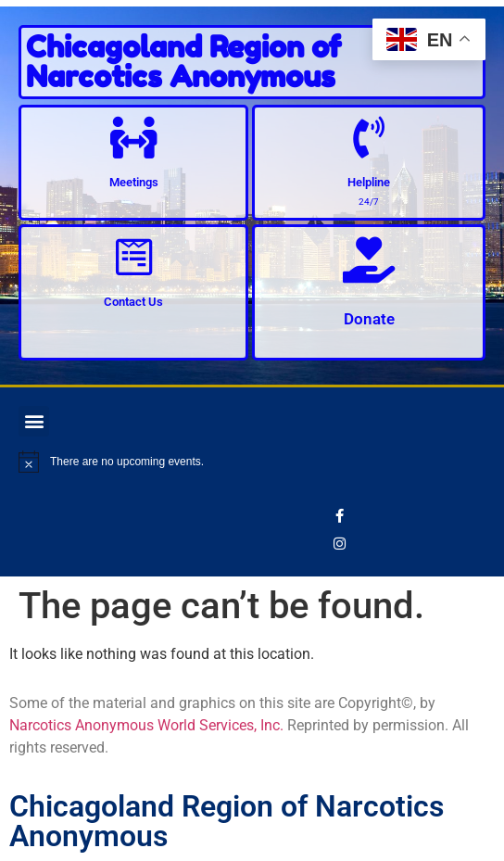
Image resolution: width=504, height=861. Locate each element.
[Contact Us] (134, 257)
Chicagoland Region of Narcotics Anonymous (183, 62)
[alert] (252, 462)
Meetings (134, 182)
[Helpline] (369, 138)
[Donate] (369, 260)
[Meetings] (134, 138)
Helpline (369, 182)
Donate (369, 319)
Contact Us (133, 302)
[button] (34, 421)
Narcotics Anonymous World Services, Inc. (146, 725)
